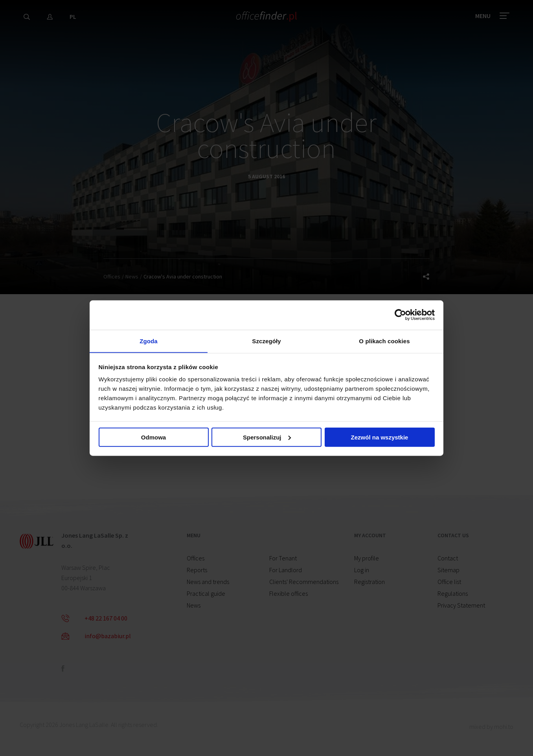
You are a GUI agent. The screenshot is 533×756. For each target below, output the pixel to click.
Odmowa (153, 438)
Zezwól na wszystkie (380, 438)
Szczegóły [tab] (266, 341)
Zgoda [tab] (149, 341)
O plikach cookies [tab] (384, 341)
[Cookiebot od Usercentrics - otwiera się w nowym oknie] (400, 314)
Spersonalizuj (267, 438)
